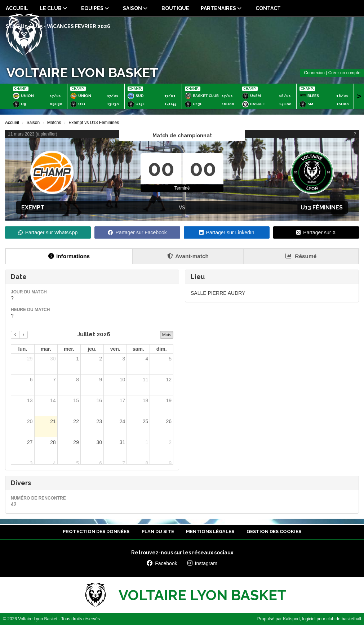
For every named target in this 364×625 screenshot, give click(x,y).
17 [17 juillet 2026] (123, 400)
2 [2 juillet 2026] (101, 359)
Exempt (33, 207)
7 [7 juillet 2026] (54, 380)
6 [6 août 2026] (101, 463)
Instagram (202, 563)
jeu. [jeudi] (92, 349)
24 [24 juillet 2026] (123, 421)
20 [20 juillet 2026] (30, 421)
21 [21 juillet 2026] (53, 421)
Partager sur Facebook (137, 232)
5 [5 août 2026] (77, 463)
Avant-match (188, 256)
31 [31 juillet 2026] (123, 442)
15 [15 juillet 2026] (76, 400)
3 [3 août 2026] (31, 463)
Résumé (301, 256)
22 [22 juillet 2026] (76, 421)
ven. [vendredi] (115, 349)
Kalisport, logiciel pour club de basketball (322, 619)
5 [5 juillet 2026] (170, 359)
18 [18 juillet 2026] (146, 400)
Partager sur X (316, 232)
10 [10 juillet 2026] (123, 380)
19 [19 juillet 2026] (169, 400)
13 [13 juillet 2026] (30, 400)
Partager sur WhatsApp (48, 232)
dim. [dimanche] (162, 349)
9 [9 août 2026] (170, 463)
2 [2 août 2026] (170, 442)
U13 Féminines (322, 207)
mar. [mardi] (46, 349)
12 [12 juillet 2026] (169, 380)
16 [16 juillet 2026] (99, 400)
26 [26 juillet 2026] (169, 421)
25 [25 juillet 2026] (146, 421)
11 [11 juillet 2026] (146, 380)
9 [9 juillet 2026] (101, 380)
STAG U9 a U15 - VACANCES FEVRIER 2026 (58, 26)
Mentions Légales (210, 531)
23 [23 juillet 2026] (99, 421)
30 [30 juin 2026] (53, 359)
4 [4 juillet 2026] (147, 359)
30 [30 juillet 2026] (99, 442)
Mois (167, 335)
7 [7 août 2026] (124, 463)
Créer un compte (344, 73)
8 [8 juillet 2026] (77, 380)
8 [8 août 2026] (147, 463)
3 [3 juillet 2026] (124, 359)
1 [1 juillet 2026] (77, 359)
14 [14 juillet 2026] (53, 400)
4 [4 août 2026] (54, 463)
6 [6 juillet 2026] (31, 380)
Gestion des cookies (274, 531)
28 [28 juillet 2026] (53, 442)
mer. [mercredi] (69, 349)
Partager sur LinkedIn (227, 232)
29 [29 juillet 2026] (76, 442)
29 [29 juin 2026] (30, 359)
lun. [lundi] (23, 349)
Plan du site (158, 531)
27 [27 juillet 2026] (30, 442)
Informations (69, 256)
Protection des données (96, 531)
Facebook (162, 563)
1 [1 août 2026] (147, 442)
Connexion (314, 73)
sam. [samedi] (138, 349)
